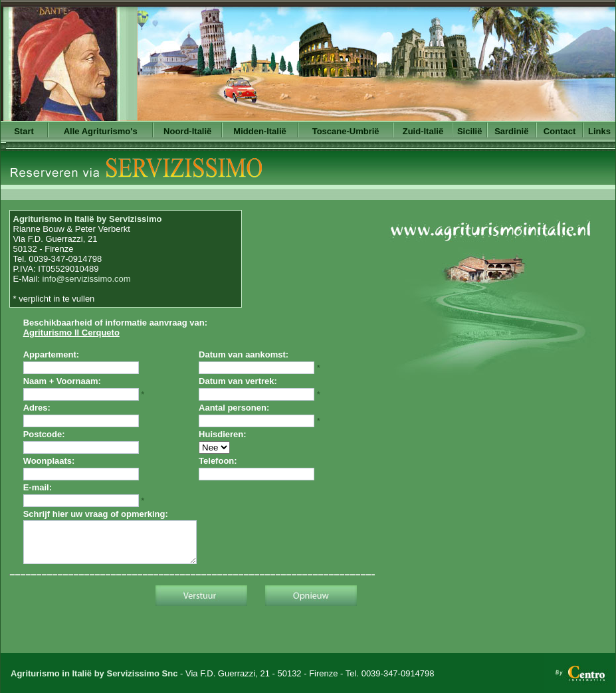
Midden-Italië (259, 131)
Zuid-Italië (423, 131)
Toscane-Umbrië (346, 131)
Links (599, 131)
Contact (560, 131)
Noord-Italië (187, 131)
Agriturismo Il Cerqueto (71, 333)
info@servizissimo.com (87, 279)
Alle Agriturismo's (101, 131)
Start (24, 131)
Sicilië (470, 131)
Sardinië (511, 131)
